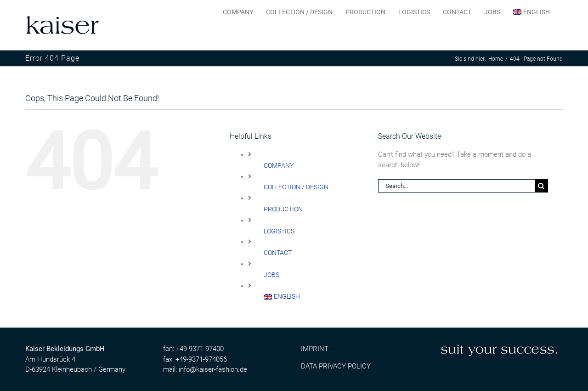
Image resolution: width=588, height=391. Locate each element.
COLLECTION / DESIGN (296, 187)
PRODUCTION (283, 209)
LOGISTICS (279, 231)
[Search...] (456, 185)
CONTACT (278, 252)
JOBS (271, 274)
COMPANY (279, 165)
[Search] (541, 185)
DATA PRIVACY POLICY (336, 366)
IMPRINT (315, 348)
